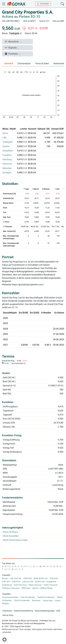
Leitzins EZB (28, 582)
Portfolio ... (13, 54)
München (7, 168)
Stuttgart (7, 173)
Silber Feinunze (35, 585)
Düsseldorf (8, 151)
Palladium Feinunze (11, 588)
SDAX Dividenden (22, 601)
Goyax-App (48, 601)
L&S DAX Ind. (16, 578)
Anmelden (43, 4)
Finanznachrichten (10, 597)
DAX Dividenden (28, 597)
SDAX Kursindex (11, 536)
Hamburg (7, 159)
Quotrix (6, 146)
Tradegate (8, 142)
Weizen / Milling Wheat (42, 588)
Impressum (7, 611)
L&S (4, 138)
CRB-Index (26, 588)
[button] (4, 640)
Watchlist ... (13, 42)
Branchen (36, 601)
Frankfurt (7, 155)
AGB (58, 611)
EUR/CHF (54, 578)
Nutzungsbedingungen (45, 611)
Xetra (5, 133)
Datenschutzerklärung (23, 611)
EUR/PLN (16, 582)
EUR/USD (28, 578)
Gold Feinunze (20, 585)
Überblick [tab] (9, 63)
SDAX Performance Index (15, 540)
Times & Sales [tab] (42, 63)
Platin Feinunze (51, 585)
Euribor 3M (40, 582)
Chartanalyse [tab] (24, 63)
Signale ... (12, 48)
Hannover (7, 164)
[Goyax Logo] (16, 4)
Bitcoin (5, 578)
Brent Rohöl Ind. (41, 578)
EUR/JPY (6, 582)
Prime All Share (10, 532)
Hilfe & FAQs (8, 615)
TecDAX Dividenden (46, 597)
